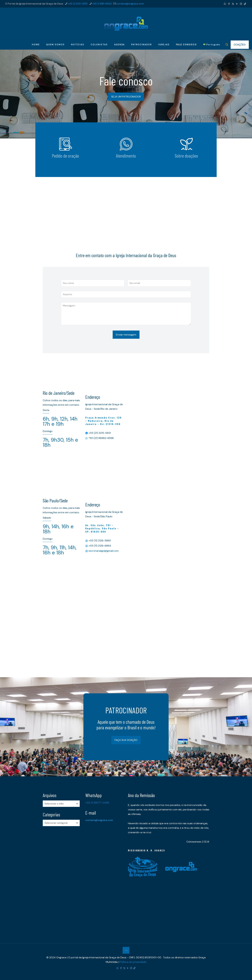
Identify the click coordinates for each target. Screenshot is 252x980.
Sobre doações (186, 156)
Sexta (46, 410)
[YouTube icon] (237, 4)
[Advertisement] (126, 204)
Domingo (48, 431)
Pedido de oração (65, 156)
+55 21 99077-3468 (97, 803)
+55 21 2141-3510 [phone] (78, 4)
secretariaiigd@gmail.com (104, 551)
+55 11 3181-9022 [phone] (102, 4)
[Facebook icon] (229, 4)
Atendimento (126, 156)
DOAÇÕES (240, 45)
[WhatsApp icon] (225, 4)
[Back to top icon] (126, 950)
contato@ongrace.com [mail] (130, 4)
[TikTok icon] (245, 4)
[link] (66, 144)
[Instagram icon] (241, 4)
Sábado (47, 518)
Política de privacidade (133, 962)
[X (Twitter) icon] (233, 4)
